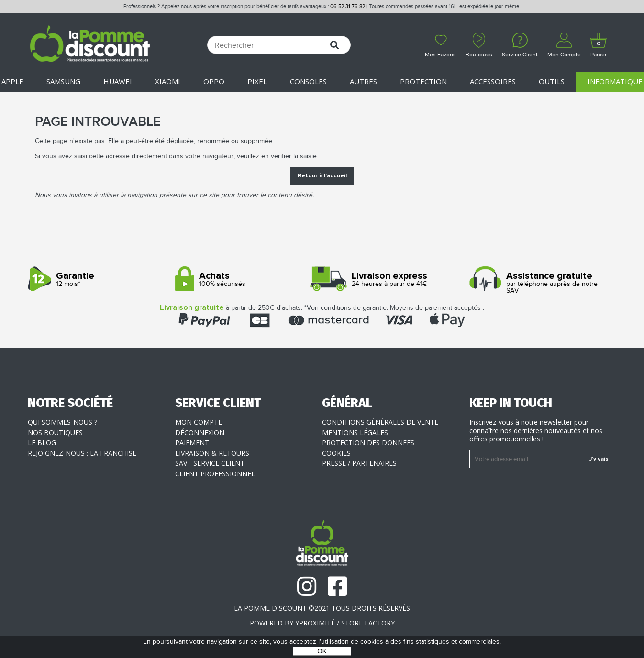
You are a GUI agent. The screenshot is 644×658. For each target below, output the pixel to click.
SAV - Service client (210, 463)
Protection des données (368, 443)
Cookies (336, 453)
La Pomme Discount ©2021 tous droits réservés (322, 608)
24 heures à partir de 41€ (392, 280)
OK (322, 651)
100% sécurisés (245, 280)
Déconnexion (200, 433)
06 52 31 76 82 (348, 6)
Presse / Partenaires (359, 463)
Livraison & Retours (212, 453)
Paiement (192, 443)
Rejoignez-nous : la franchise (82, 453)
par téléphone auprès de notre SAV (539, 283)
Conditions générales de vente (380, 422)
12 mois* (98, 280)
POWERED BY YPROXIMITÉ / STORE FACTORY (322, 623)
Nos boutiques (55, 433)
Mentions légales (355, 433)
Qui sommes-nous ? (62, 422)
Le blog (42, 443)
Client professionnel (215, 474)
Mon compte (199, 422)
